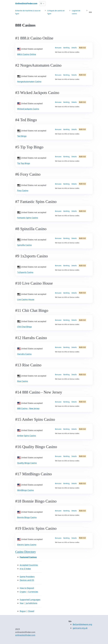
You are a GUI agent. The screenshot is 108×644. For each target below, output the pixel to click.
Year (22, 603)
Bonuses (58, 48)
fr (41, 3)
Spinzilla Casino (25, 245)
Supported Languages (30, 600)
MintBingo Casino (26, 490)
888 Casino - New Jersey (28, 408)
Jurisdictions (32, 603)
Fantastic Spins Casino (28, 218)
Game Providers (27, 577)
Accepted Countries (29, 565)
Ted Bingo (22, 136)
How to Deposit (27, 588)
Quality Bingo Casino (27, 463)
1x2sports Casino (25, 272)
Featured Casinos (28, 557)
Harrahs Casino (24, 354)
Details (74, 48)
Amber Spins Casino (27, 436)
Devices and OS (27, 580)
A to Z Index (25, 569)
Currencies (33, 592)
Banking (66, 48)
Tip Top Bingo (24, 163)
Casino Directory (26, 552)
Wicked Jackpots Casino (28, 109)
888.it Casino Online (27, 54)
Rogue (23, 611)
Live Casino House (26, 299)
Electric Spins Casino (27, 545)
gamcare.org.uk (80, 628)
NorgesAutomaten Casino (29, 82)
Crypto (23, 592)
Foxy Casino (23, 190)
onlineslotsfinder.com (25, 635)
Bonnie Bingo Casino (27, 517)
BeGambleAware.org (82, 624)
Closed (31, 611)
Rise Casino (23, 381)
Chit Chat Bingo (25, 327)
